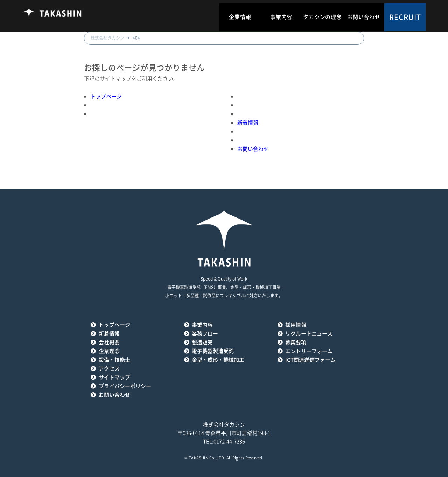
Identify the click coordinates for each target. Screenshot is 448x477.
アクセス (109, 369)
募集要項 (296, 342)
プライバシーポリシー (125, 386)
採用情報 (296, 325)
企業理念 (109, 351)
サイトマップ (114, 377)
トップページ (106, 96)
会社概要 (109, 342)
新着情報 (248, 123)
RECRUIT (405, 17)
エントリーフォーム (309, 351)
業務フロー (205, 334)
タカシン (52, 16)
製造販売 (202, 342)
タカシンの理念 (322, 17)
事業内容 (281, 17)
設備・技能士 (114, 360)
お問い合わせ (364, 17)
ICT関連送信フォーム (310, 360)
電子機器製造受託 (213, 351)
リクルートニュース (309, 334)
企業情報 (240, 17)
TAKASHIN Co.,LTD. (207, 458)
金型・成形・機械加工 (218, 360)
